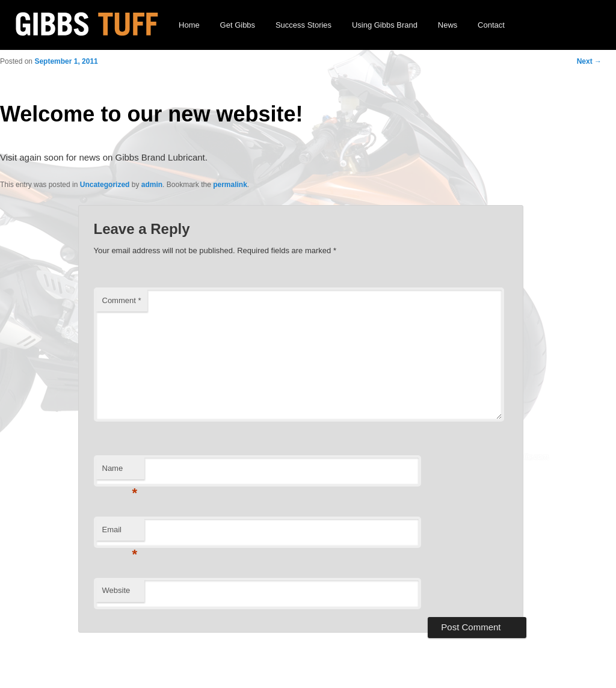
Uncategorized (105, 185)
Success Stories (303, 25)
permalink (230, 185)
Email (120, 533)
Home (189, 25)
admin (152, 185)
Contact (491, 25)
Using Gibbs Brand (385, 25)
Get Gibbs (238, 25)
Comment (122, 300)
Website (116, 590)
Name (120, 472)
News (448, 25)
